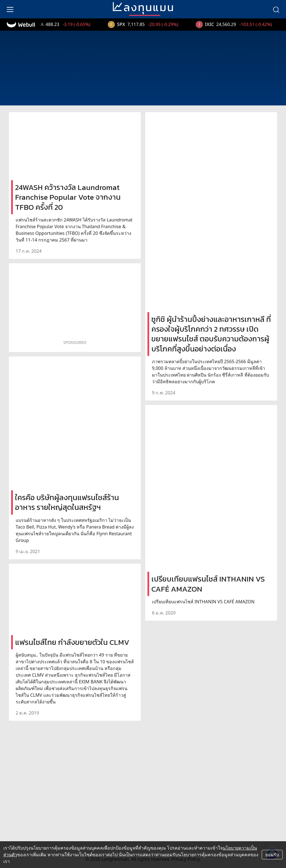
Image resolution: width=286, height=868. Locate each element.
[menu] (10, 9)
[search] (276, 9)
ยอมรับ (272, 855)
